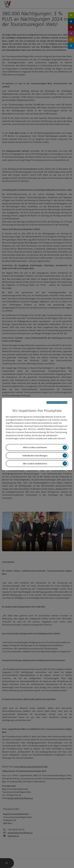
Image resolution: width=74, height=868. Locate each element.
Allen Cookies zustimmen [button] (35, 447)
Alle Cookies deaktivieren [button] (35, 464)
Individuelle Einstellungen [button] (35, 455)
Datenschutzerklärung (57, 403)
